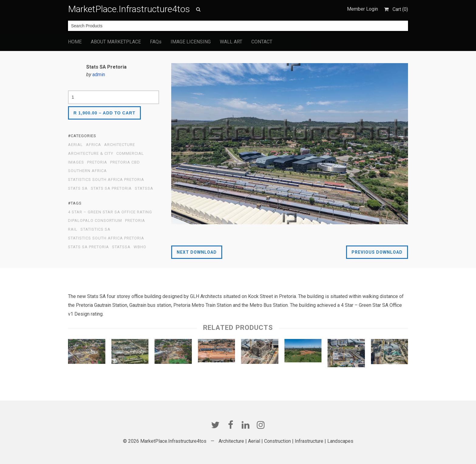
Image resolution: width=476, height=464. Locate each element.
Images (76, 162)
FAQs (156, 42)
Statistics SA (95, 229)
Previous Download (377, 252)
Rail (73, 229)
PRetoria (97, 162)
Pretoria (135, 221)
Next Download (197, 252)
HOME (75, 42)
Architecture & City (91, 154)
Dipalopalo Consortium (95, 221)
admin (99, 75)
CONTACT (262, 42)
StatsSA (121, 247)
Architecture (120, 145)
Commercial (130, 154)
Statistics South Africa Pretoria (106, 180)
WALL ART (231, 42)
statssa (144, 188)
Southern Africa (87, 171)
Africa (93, 145)
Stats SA (78, 188)
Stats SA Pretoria (111, 188)
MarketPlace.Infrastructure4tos (129, 9)
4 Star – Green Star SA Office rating (110, 212)
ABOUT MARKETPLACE (116, 42)
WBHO (140, 247)
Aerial (75, 145)
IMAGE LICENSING (191, 42)
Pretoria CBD (125, 162)
